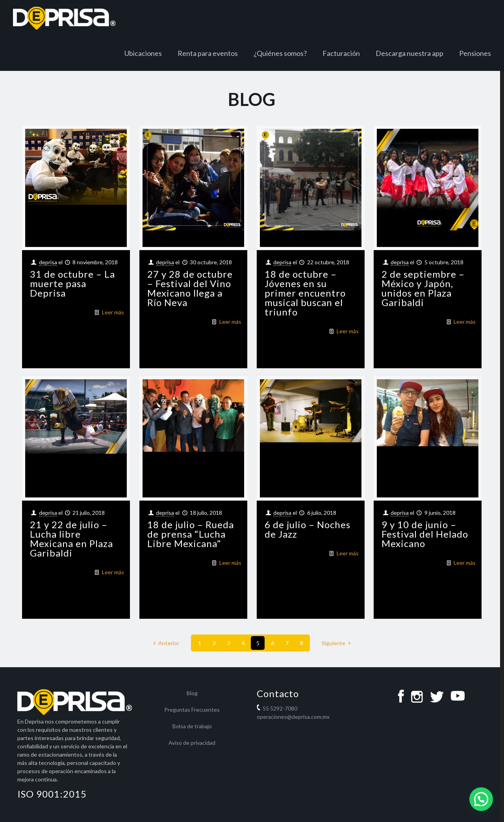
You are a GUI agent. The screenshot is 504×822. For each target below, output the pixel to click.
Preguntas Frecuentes (192, 710)
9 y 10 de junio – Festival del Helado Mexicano (425, 534)
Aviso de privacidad (192, 743)
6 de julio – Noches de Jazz (308, 529)
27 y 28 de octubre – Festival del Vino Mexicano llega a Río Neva (190, 288)
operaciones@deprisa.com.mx (293, 717)
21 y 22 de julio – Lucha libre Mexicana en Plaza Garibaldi (71, 539)
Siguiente (337, 643)
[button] (481, 799)
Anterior (165, 643)
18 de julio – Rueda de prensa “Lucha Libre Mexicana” (191, 534)
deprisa (48, 262)
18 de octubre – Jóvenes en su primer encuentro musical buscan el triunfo (305, 293)
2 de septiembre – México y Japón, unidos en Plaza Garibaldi (423, 288)
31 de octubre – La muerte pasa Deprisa (72, 283)
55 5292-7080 (280, 708)
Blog (192, 693)
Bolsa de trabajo (192, 726)
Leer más (113, 312)
